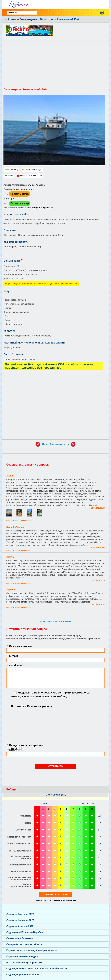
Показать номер (20, 194)
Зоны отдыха (28, 19)
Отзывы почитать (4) (33, 170)
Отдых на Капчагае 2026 (20, 920)
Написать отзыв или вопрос (31, 176)
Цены (10, 176)
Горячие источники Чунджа (22, 956)
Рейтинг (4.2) (13, 170)
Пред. (45, 444)
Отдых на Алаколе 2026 (20, 926)
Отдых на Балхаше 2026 (20, 914)
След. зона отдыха (59, 444)
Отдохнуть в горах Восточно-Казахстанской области (37, 969)
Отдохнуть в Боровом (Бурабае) (25, 932)
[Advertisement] (55, 66)
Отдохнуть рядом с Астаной (23, 975)
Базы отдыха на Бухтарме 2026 (24, 963)
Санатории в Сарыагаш (20, 938)
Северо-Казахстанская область (24, 944)
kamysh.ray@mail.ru (42, 208)
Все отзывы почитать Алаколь (56, 621)
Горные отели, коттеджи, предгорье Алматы (32, 950)
